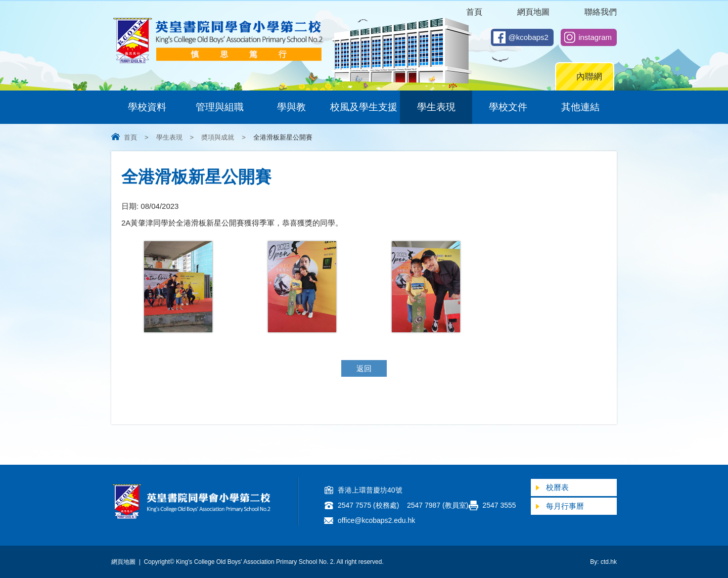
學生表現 (436, 107)
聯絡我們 (601, 12)
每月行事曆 (565, 506)
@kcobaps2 (529, 37)
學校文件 (508, 107)
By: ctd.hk (603, 562)
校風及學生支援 (364, 107)
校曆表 (557, 487)
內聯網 (589, 77)
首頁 (474, 12)
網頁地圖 (533, 12)
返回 (364, 368)
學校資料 (147, 107)
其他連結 (580, 107)
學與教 (291, 107)
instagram (595, 37)
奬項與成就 (218, 137)
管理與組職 (220, 107)
